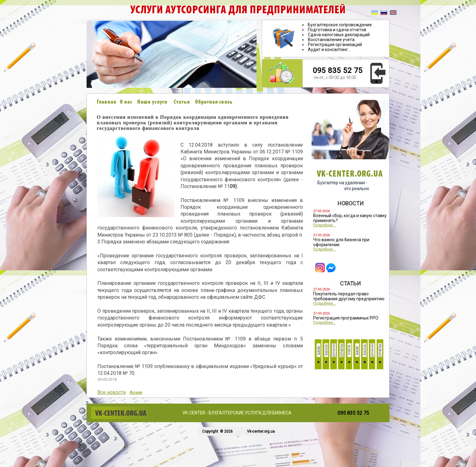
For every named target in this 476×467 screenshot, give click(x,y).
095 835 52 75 (338, 71)
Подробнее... (324, 225)
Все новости (112, 392)
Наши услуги (152, 102)
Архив (136, 392)
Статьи (182, 102)
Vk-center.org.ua (261, 431)
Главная (106, 102)
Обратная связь (214, 102)
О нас (126, 102)
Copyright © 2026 (217, 431)
